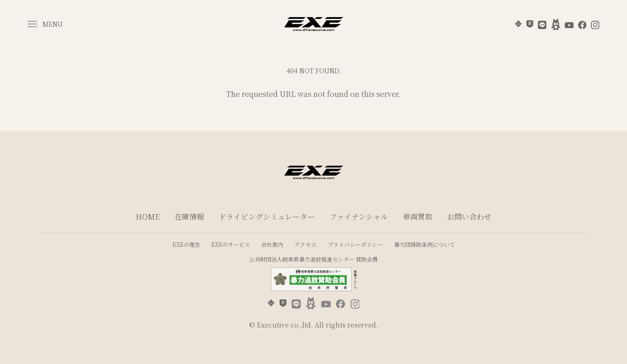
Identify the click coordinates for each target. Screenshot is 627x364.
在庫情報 (189, 217)
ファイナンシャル (359, 217)
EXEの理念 (186, 244)
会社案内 (272, 244)
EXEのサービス (231, 244)
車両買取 (418, 217)
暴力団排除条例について (424, 244)
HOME (148, 217)
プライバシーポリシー (355, 244)
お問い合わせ (469, 217)
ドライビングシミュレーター (267, 217)
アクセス (305, 244)
